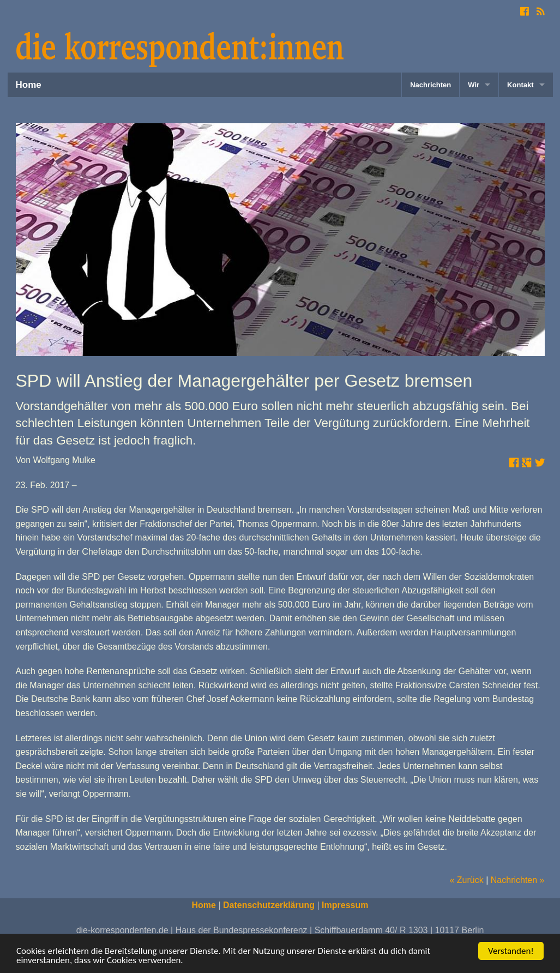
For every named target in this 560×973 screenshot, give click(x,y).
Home (29, 85)
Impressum (345, 905)
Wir (474, 85)
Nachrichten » (518, 880)
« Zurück (466, 880)
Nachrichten (430, 85)
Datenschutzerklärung (269, 905)
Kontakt (520, 85)
